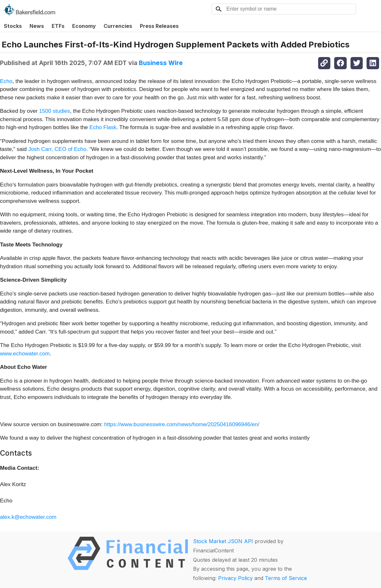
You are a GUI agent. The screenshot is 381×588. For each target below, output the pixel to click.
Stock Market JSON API (223, 541)
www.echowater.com (25, 354)
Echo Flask (103, 127)
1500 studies (55, 111)
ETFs (58, 26)
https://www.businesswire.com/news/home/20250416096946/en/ (182, 424)
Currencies (118, 26)
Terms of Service (286, 578)
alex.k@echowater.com (28, 517)
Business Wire (161, 63)
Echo (6, 81)
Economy (84, 26)
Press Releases (159, 26)
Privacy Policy (235, 578)
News (37, 26)
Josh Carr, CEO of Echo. (58, 149)
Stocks (13, 26)
